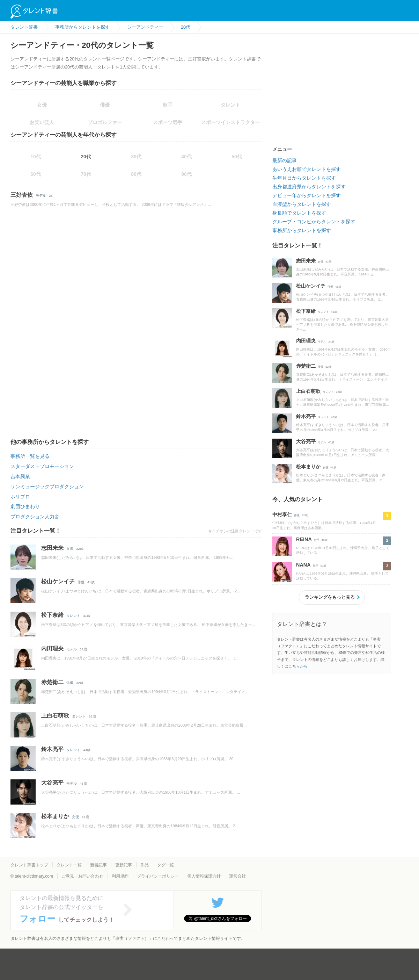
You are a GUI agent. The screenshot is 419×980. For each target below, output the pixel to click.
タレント (73, 616)
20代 (86, 157)
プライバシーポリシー (158, 876)
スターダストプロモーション (42, 466)
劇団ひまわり (25, 506)
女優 (70, 549)
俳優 (81, 582)
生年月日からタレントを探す (304, 178)
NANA (303, 565)
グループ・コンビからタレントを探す (314, 222)
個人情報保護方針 (204, 876)
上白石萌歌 (55, 716)
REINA (304, 539)
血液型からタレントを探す (302, 204)
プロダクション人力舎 (35, 517)
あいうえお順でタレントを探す (307, 169)
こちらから (298, 666)
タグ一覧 (166, 865)
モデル (41, 196)
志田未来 (52, 548)
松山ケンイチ (58, 581)
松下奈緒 (52, 615)
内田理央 (52, 648)
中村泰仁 (282, 514)
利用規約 (120, 876)
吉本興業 (20, 476)
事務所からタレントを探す (302, 230)
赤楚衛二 (52, 682)
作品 (145, 865)
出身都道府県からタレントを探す (309, 187)
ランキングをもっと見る (330, 597)
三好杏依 (22, 195)
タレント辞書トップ (29, 865)
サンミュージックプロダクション (47, 487)
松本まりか (55, 816)
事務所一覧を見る (30, 456)
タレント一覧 (69, 865)
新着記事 (98, 865)
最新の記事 (285, 160)
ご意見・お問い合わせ (82, 876)
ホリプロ (20, 497)
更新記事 (124, 865)
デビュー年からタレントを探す (307, 195)
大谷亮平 (52, 783)
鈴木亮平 (52, 749)
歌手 (317, 540)
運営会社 (237, 876)
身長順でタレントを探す (299, 213)
